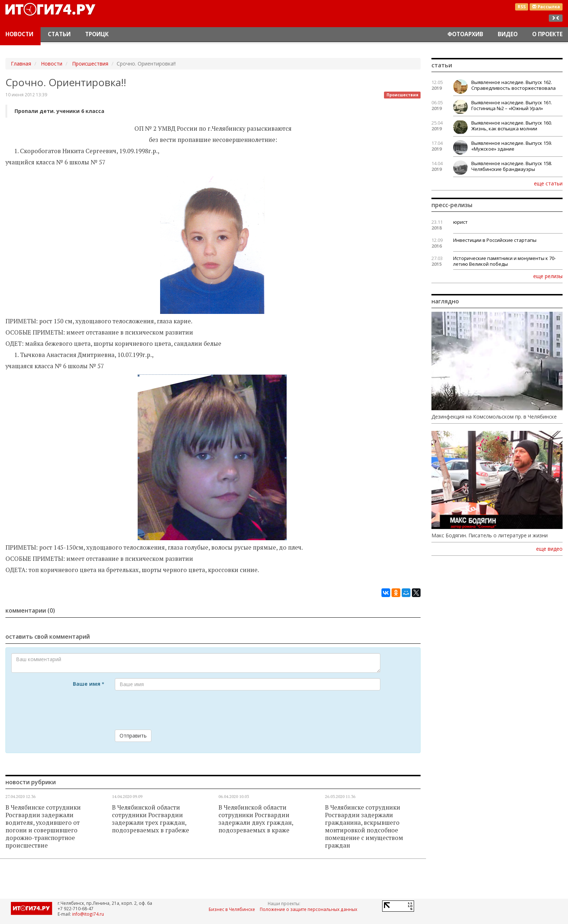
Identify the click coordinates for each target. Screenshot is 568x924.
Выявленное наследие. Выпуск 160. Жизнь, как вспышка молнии (512, 126)
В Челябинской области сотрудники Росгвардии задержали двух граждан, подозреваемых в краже (256, 819)
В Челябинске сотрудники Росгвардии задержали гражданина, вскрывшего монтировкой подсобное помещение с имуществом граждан (364, 826)
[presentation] (170, 710)
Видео (508, 34)
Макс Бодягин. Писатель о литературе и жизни (490, 535)
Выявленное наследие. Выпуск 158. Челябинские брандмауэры (512, 166)
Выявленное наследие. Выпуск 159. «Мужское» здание (512, 146)
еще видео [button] (549, 549)
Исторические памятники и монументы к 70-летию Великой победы (504, 261)
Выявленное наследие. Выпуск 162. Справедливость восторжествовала (513, 85)
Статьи (59, 34)
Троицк (97, 34)
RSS (522, 7)
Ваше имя (88, 684)
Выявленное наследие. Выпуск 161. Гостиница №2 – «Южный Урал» (512, 105)
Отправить (133, 736)
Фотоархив (465, 34)
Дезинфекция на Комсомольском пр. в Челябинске (494, 417)
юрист (460, 222)
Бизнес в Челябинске (232, 909)
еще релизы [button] (548, 276)
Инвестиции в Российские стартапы (495, 240)
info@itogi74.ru (88, 914)
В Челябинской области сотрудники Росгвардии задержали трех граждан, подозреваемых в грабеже (151, 819)
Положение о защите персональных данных (308, 909)
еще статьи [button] (548, 183)
